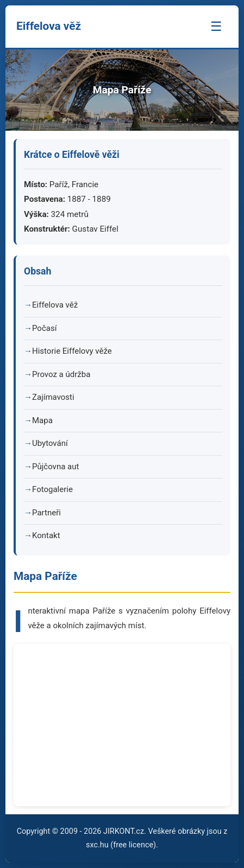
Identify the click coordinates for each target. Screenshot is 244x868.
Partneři (46, 513)
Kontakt (46, 535)
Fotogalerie (52, 489)
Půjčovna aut (55, 467)
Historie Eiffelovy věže (72, 351)
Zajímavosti (53, 397)
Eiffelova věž (55, 305)
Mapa (42, 420)
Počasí (44, 328)
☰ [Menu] (216, 26)
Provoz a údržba (61, 374)
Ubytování (50, 443)
